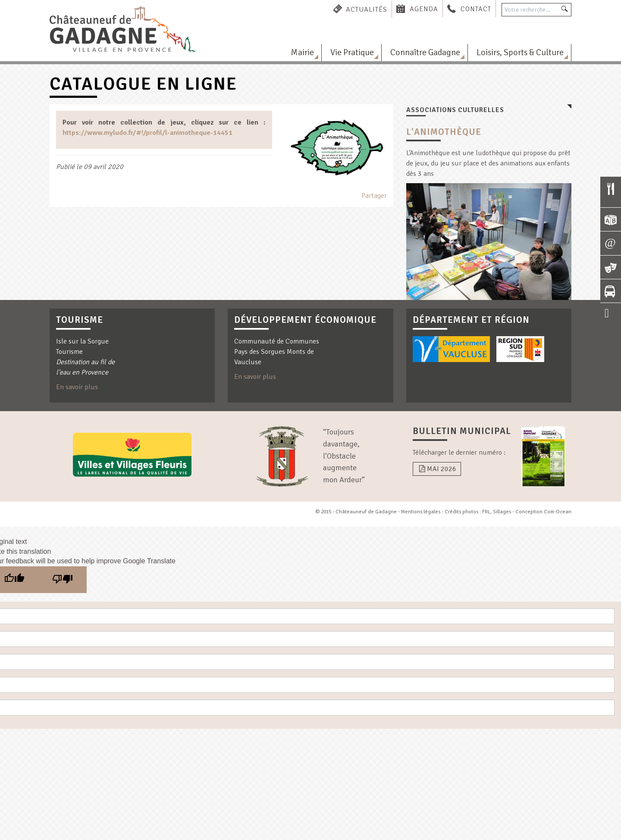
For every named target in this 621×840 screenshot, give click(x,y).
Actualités (367, 9)
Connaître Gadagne (425, 52)
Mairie (302, 52)
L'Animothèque (444, 132)
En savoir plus (77, 387)
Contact (476, 9)
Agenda (424, 9)
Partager (374, 196)
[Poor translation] (63, 580)
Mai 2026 (437, 469)
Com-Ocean (558, 512)
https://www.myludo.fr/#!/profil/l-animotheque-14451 (147, 133)
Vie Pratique (352, 52)
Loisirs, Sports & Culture (520, 52)
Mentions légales (421, 512)
